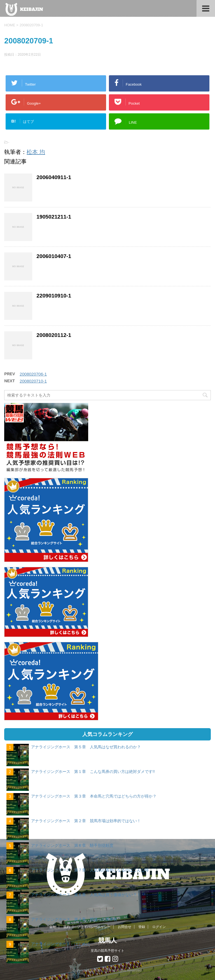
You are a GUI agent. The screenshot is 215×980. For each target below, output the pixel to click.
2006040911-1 (54, 177)
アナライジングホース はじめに (60, 944)
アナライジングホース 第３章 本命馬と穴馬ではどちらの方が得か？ (94, 796)
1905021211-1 (54, 217)
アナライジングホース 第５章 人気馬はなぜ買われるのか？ (86, 747)
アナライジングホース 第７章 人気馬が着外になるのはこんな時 (90, 870)
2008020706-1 (33, 374)
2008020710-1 (33, 381)
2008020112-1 (54, 335)
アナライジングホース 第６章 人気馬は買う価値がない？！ (86, 895)
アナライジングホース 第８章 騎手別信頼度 (72, 845)
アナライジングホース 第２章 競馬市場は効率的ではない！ (86, 821)
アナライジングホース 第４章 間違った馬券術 (74, 919)
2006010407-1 (54, 256)
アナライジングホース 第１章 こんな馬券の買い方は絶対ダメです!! (93, 772)
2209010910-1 (54, 296)
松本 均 (36, 152)
